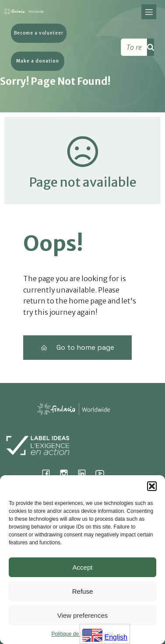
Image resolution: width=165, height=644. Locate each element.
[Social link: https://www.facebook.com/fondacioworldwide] (49, 473)
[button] (152, 486)
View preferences (83, 615)
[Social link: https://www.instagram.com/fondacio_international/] (67, 473)
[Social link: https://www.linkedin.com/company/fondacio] (85, 473)
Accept (83, 567)
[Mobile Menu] (149, 13)
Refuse (83, 591)
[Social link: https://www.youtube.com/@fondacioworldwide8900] (103, 473)
